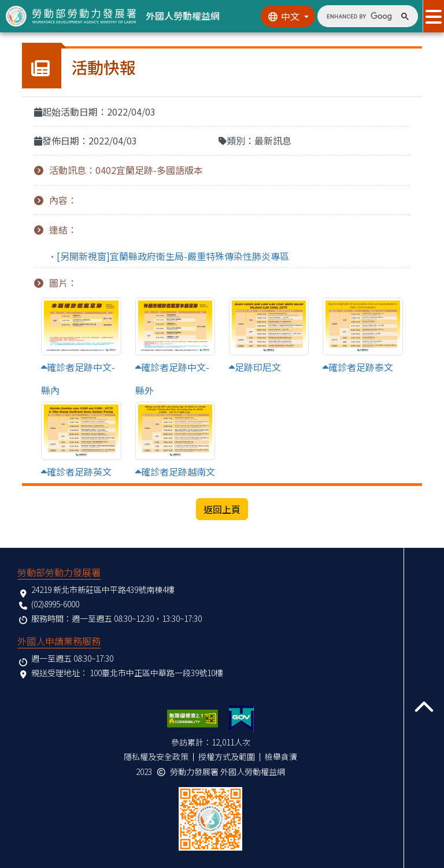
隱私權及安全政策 (156, 756)
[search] (359, 16)
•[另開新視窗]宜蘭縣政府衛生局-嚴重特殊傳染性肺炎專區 (169, 256)
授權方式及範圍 (227, 756)
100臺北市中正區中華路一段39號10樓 (156, 673)
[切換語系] (288, 16)
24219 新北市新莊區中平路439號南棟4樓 (103, 589)
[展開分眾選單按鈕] (433, 16)
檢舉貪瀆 (281, 756)
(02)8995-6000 (55, 604)
